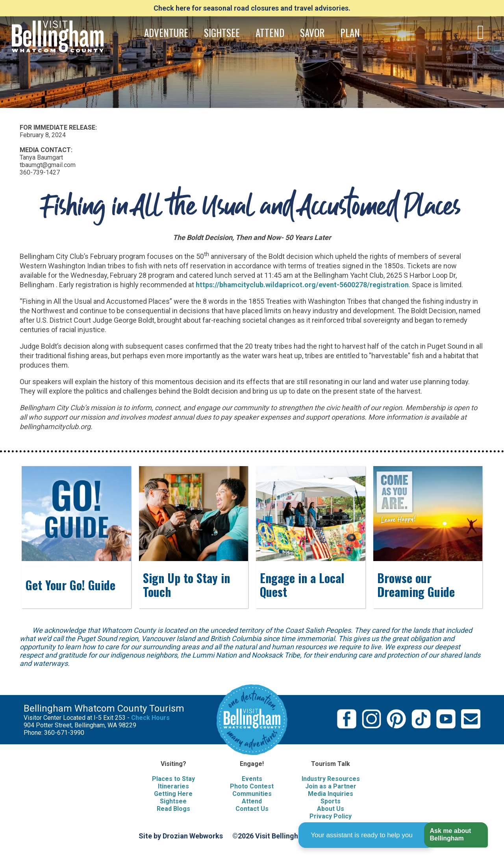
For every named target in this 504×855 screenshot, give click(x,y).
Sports (331, 801)
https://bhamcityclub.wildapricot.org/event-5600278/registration (302, 285)
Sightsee (173, 801)
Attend (252, 801)
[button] (456, 835)
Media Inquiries (331, 794)
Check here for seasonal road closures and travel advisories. (252, 8)
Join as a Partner (331, 786)
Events (252, 779)
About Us (331, 809)
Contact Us (252, 809)
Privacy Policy (331, 816)
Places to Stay (173, 779)
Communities (252, 794)
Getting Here (173, 794)
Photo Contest (252, 786)
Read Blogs (173, 809)
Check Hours (150, 718)
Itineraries (173, 786)
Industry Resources (331, 779)
